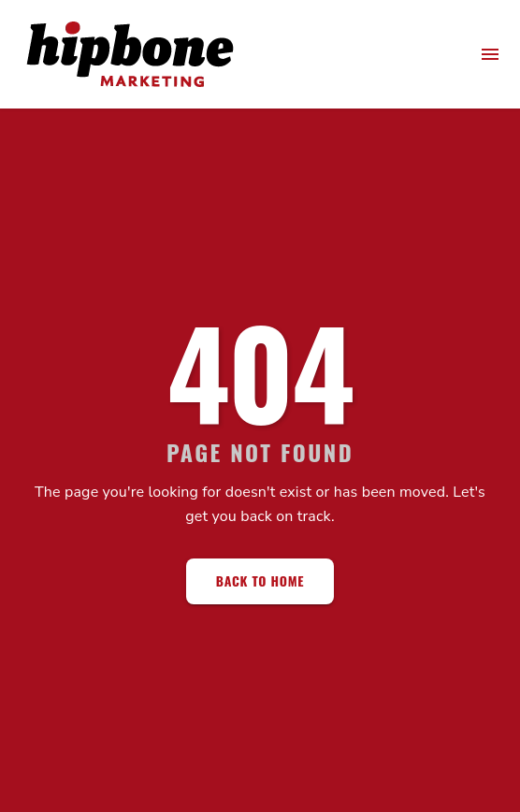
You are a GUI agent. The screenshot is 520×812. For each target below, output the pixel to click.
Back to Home (260, 580)
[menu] (490, 54)
